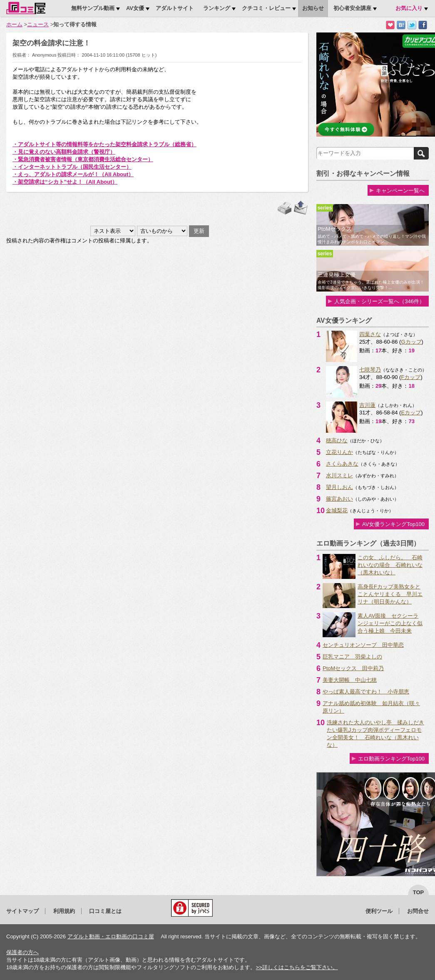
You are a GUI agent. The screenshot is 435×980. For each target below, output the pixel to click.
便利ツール (379, 911)
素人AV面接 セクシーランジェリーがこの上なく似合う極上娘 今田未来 (390, 623)
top (419, 892)
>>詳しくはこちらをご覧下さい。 (297, 967)
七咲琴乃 (370, 370)
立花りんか (339, 452)
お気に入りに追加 (390, 25)
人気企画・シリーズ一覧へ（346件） (379, 301)
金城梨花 (337, 510)
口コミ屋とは (105, 911)
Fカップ (411, 377)
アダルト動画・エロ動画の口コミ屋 (111, 936)
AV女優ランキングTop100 (393, 524)
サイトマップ (22, 911)
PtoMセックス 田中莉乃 (353, 668)
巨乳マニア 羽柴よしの (352, 657)
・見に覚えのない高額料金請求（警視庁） (64, 152)
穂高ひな (337, 440)
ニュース (38, 24)
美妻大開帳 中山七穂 (350, 680)
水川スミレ (339, 475)
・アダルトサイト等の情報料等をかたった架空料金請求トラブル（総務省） (104, 144)
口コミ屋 (26, 8)
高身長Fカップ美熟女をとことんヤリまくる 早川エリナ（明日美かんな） (390, 594)
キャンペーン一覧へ (400, 191)
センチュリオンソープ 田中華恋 (363, 645)
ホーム (14, 24)
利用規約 (64, 911)
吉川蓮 (367, 405)
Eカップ (411, 413)
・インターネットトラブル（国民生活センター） (72, 167)
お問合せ (418, 911)
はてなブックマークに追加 (401, 25)
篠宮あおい (339, 499)
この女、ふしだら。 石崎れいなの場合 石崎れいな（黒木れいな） (390, 565)
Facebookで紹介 (423, 25)
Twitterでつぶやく (412, 25)
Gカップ (411, 342)
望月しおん (339, 487)
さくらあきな (342, 464)
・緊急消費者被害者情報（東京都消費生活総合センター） (83, 159)
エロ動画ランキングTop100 (391, 759)
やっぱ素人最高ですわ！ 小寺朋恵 (366, 692)
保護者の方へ (22, 952)
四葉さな (370, 334)
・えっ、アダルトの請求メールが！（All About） (73, 174)
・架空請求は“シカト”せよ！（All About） (65, 182)
